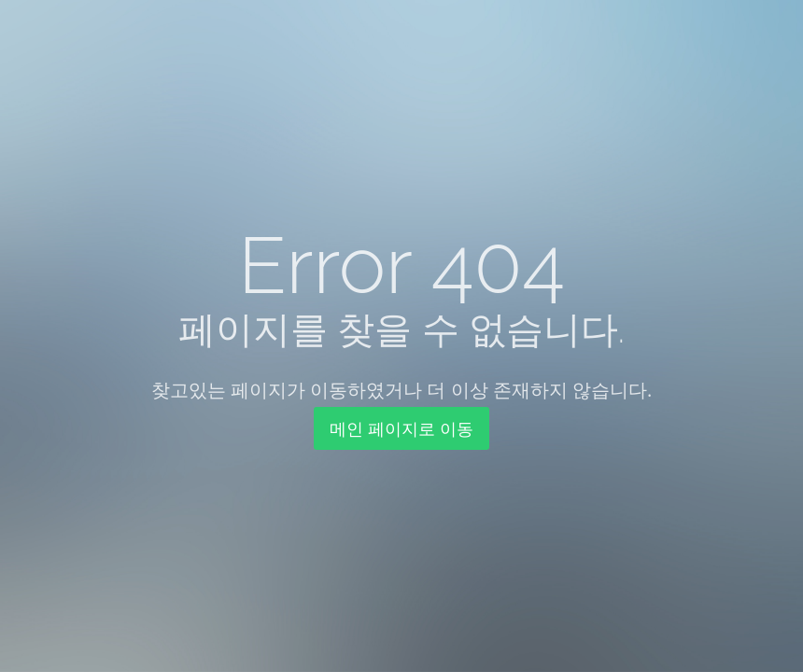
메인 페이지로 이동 (401, 428)
